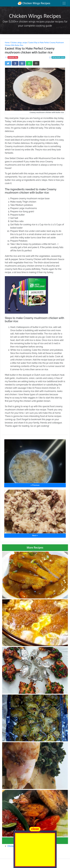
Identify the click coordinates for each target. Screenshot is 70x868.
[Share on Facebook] (15, 63)
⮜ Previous (35, 485)
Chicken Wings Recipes (34, 3)
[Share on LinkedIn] (22, 63)
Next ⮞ (35, 536)
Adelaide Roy (13, 57)
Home (7, 43)
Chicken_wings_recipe (19, 43)
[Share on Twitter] (8, 63)
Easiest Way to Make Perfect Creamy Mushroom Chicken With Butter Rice (34, 44)
